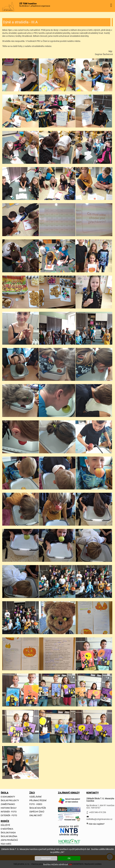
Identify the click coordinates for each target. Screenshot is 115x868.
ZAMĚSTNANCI (8, 804)
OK (69, 858)
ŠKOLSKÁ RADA (8, 833)
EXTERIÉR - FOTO (9, 815)
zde (70, 864)
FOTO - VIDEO (36, 804)
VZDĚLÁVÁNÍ (35, 797)
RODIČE (4, 821)
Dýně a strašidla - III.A (20, 22)
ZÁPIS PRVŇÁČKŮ (9, 840)
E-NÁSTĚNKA (7, 829)
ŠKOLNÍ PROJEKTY (10, 800)
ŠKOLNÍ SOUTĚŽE (38, 808)
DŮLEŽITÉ (5, 825)
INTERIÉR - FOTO (9, 812)
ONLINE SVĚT (36, 815)
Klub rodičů (6, 844)
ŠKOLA (4, 793)
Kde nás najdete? (96, 824)
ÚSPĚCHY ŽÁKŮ (37, 812)
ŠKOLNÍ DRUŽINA (9, 836)
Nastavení (46, 858)
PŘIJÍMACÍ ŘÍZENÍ (38, 800)
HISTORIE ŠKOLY (9, 808)
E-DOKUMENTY (8, 797)
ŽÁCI (32, 793)
